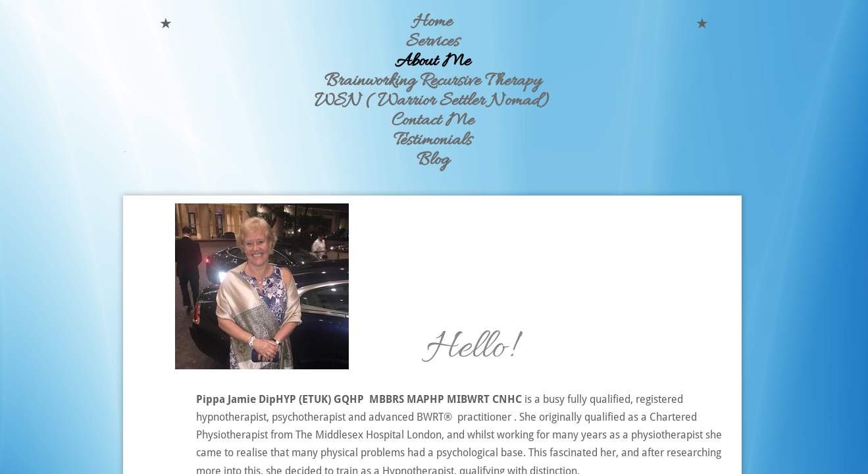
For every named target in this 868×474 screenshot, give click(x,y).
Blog (433, 161)
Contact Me (433, 121)
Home (432, 22)
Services (433, 42)
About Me (433, 62)
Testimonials (433, 141)
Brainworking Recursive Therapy (433, 82)
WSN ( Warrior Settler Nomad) (433, 101)
